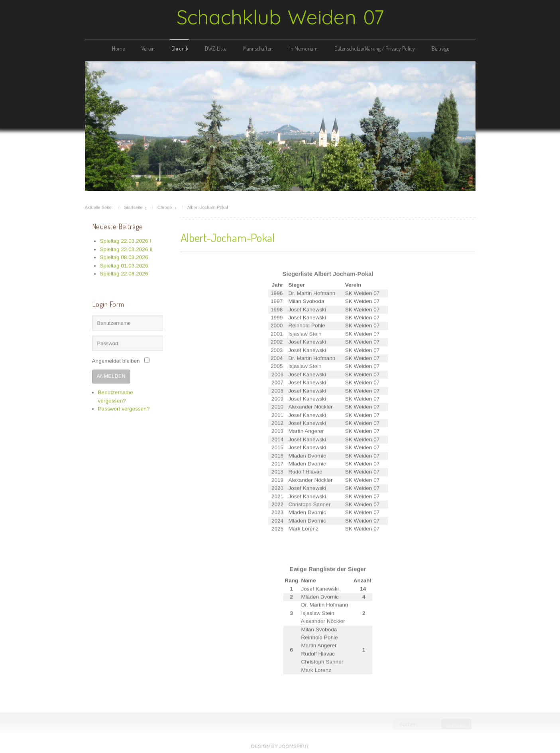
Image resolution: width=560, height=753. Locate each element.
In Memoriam (304, 48)
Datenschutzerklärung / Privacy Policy (375, 48)
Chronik (180, 48)
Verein (148, 48)
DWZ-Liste (216, 48)
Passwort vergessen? (124, 408)
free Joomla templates (280, 746)
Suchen (456, 726)
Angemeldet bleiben (116, 360)
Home (118, 48)
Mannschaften (258, 48)
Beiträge (440, 48)
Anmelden (111, 375)
